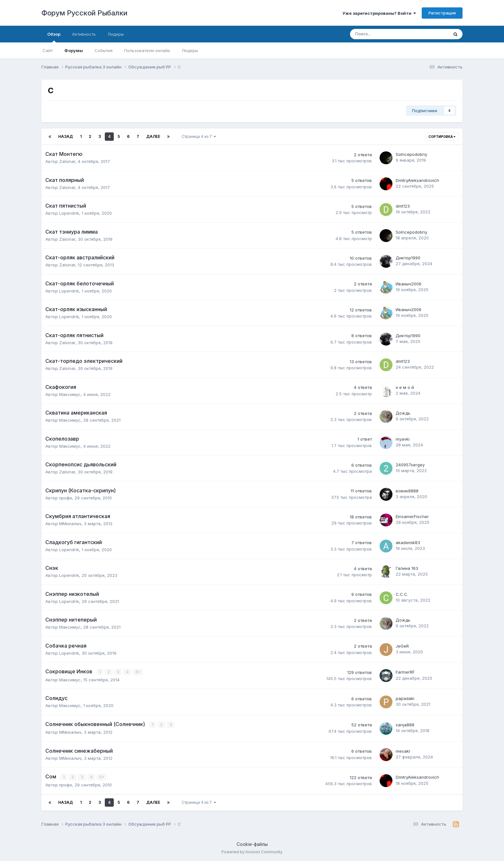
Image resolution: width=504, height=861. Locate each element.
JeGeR (402, 646)
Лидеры (190, 50)
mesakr (403, 751)
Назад (66, 136)
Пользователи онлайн (147, 50)
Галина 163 (407, 568)
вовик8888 (407, 491)
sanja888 (405, 724)
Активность (84, 34)
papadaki (405, 698)
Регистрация (442, 13)
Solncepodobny (411, 154)
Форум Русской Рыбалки (85, 13)
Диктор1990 (408, 258)
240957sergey (410, 465)
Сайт (48, 50)
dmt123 (403, 206)
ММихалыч (70, 524)
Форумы (74, 50)
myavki (403, 439)
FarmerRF (405, 672)
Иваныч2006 (409, 284)
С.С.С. (402, 594)
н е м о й (405, 387)
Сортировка (442, 137)
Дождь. (403, 413)
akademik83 (408, 543)
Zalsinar (67, 161)
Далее (153, 136)
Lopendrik (69, 213)
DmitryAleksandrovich (417, 180)
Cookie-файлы (252, 843)
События (104, 50)
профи (66, 498)
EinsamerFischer (412, 516)
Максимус (70, 394)
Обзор (54, 37)
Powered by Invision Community (252, 852)
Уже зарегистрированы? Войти (379, 13)
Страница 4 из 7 (199, 136)
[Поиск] (382, 34)
